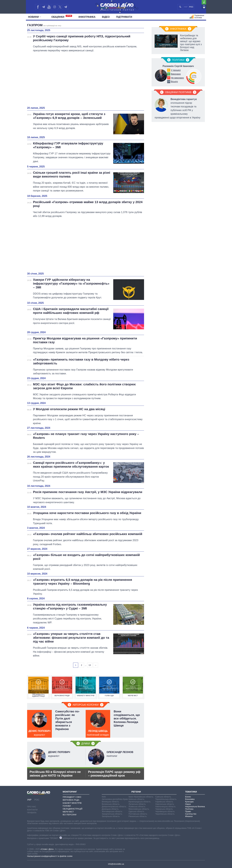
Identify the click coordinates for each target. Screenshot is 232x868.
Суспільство (191, 814)
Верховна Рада (71, 800)
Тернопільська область (166, 799)
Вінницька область (110, 802)
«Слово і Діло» (47, 849)
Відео (106, 17)
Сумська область (163, 797)
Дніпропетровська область (114, 807)
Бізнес (188, 797)
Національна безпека (195, 807)
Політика (189, 809)
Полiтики (178, 60)
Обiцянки (62, 17)
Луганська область (137, 804)
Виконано (176, 74)
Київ (104, 797)
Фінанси (189, 816)
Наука (188, 804)
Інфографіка (87, 17)
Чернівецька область (165, 811)
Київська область (136, 799)
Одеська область (136, 811)
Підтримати (124, 17)
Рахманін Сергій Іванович (178, 66)
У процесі (176, 70)
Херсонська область (165, 804)
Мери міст (68, 812)
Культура (189, 802)
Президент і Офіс (72, 797)
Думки (86, 744)
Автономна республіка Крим (115, 799)
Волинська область (111, 804)
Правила (32, 813)
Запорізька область (111, 816)
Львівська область (137, 807)
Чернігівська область (165, 814)
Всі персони (69, 815)
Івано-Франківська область (141, 797)
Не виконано (177, 78)
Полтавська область (138, 814)
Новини (35, 17)
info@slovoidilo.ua (116, 864)
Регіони (136, 792)
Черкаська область (164, 809)
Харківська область (164, 802)
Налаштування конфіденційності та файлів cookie (50, 856)
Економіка (190, 799)
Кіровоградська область (140, 802)
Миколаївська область (139, 809)
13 (90, 665)
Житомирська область (112, 811)
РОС (191, 7)
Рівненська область (138, 816)
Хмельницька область (165, 807)
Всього (174, 81)
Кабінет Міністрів (72, 803)
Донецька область (110, 809)
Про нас (32, 807)
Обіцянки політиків (178, 92)
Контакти (32, 810)
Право (188, 811)
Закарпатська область (112, 814)
